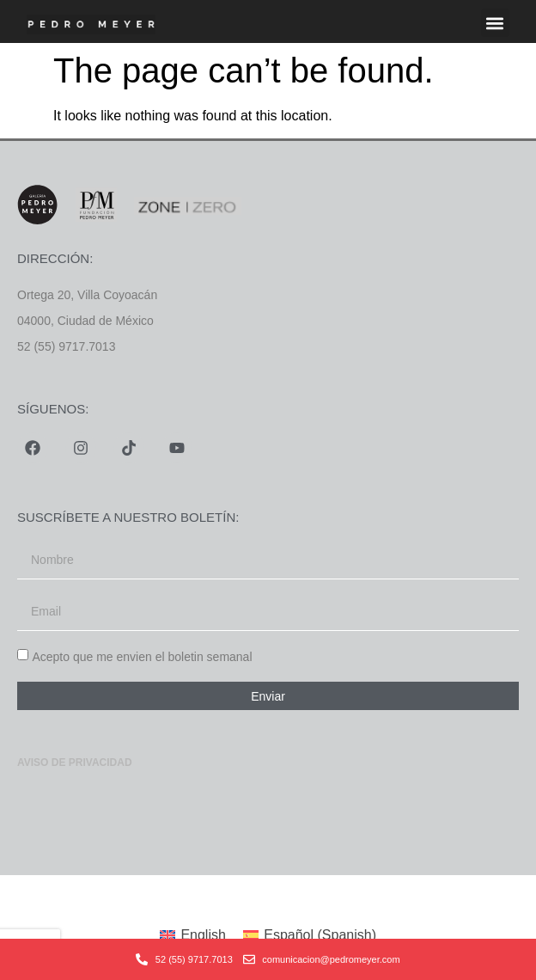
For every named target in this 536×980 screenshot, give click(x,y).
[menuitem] (193, 935)
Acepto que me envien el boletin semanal (142, 657)
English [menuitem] (203, 935)
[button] (495, 23)
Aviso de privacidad (75, 763)
